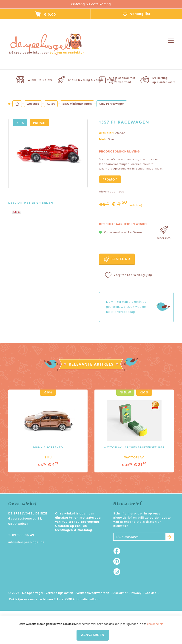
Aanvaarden (93, 635)
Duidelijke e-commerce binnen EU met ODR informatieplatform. (55, 599)
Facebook (118, 551)
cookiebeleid (155, 624)
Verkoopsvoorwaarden (93, 593)
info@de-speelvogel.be (26, 542)
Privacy (136, 593)
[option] (48, 153)
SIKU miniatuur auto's (77, 104)
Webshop (33, 104)
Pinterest (118, 561)
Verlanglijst (136, 14)
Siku (111, 139)
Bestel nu (117, 259)
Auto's (51, 104)
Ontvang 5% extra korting (91, 4)
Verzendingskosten (59, 593)
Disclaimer (120, 593)
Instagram (118, 572)
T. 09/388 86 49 (21, 535)
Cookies (150, 593)
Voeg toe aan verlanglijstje (129, 275)
